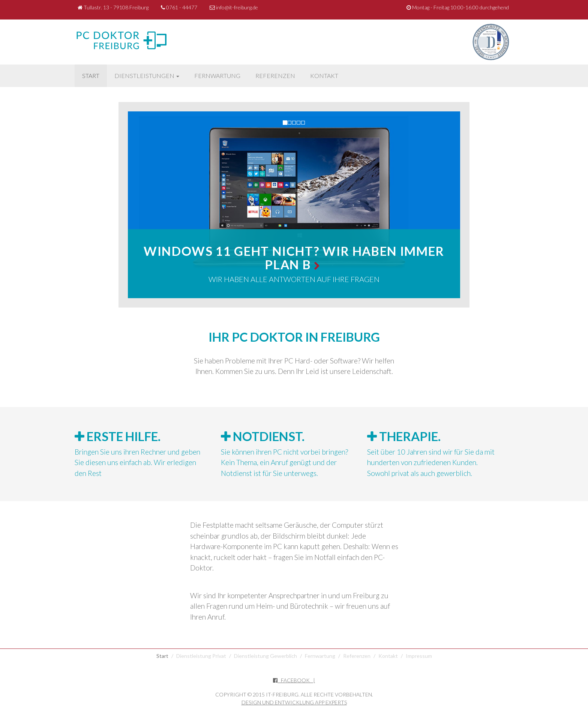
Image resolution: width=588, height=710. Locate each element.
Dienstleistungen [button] (147, 76)
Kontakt (324, 76)
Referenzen (275, 76)
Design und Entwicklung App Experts (294, 702)
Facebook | (294, 680)
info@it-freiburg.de (234, 7)
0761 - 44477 (179, 7)
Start (91, 76)
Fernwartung (217, 76)
